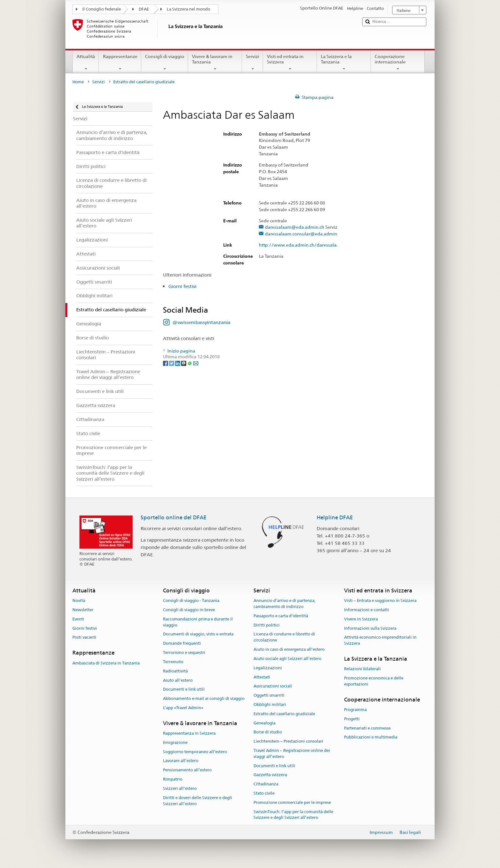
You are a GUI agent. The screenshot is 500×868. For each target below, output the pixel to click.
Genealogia (265, 723)
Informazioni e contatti (367, 610)
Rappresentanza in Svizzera (189, 733)
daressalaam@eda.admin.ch (295, 227)
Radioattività (175, 671)
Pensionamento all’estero (187, 770)
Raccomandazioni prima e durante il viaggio (198, 622)
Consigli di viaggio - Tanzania (191, 601)
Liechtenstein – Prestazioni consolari (288, 741)
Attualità (86, 63)
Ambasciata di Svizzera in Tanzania (106, 663)
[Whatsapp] (190, 363)
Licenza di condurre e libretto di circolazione (284, 637)
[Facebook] (166, 363)
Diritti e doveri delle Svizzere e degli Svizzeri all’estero (198, 801)
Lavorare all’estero (181, 761)
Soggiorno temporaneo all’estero (195, 752)
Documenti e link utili (184, 690)
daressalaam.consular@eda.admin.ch (304, 234)
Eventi (78, 619)
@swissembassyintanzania (201, 322)
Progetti (352, 719)
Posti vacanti (84, 638)
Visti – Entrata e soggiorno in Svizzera (380, 601)
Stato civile (264, 793)
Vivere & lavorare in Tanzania (215, 63)
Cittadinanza (266, 784)
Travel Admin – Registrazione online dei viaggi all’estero (292, 753)
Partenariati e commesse (367, 728)
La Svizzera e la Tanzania (344, 63)
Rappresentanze (120, 63)
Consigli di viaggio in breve (189, 610)
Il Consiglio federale (102, 9)
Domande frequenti (182, 644)
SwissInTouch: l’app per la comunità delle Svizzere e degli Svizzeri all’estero (293, 815)
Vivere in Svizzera (361, 619)
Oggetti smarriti (269, 695)
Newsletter (83, 610)
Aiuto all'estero (178, 680)
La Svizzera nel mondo (188, 9)
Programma (355, 710)
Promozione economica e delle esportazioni (374, 681)
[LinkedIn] (178, 363)
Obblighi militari (270, 705)
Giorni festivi (182, 286)
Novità (79, 601)
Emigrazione (175, 742)
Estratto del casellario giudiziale (284, 714)
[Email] (196, 363)
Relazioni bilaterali (362, 669)
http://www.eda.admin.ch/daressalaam (304, 245)
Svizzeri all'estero (180, 788)
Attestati (262, 677)
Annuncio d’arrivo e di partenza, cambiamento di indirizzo (284, 604)
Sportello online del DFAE (174, 517)
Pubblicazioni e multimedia (371, 737)
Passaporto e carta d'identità (281, 616)
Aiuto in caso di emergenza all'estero (289, 649)
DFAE (144, 9)
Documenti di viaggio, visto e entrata (198, 634)
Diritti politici (267, 625)
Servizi (253, 63)
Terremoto (173, 662)
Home (78, 82)
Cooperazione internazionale (398, 63)
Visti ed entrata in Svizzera (290, 63)
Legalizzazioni (268, 668)
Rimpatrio (173, 779)
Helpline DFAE (335, 517)
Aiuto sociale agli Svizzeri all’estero (287, 659)
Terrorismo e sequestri (184, 653)
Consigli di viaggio (165, 63)
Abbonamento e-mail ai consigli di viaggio (204, 698)
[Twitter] (172, 363)
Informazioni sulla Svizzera (370, 628)
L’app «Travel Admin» (183, 708)
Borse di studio (268, 732)
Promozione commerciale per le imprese (292, 802)
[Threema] (184, 363)
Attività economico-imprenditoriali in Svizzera (380, 641)
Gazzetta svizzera (270, 775)
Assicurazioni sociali (273, 686)
